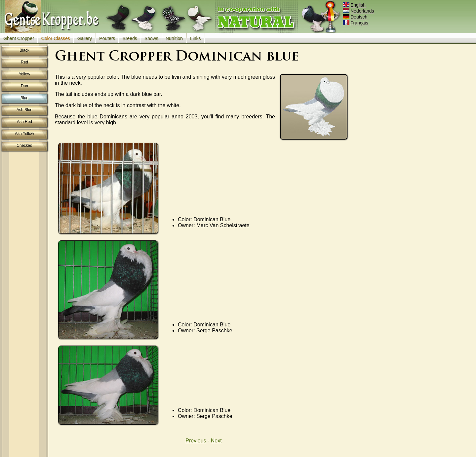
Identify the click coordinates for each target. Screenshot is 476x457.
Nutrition (174, 38)
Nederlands (359, 11)
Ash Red (24, 122)
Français (356, 23)
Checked (24, 145)
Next (216, 441)
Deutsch (356, 17)
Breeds (130, 38)
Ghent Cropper (19, 38)
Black (24, 50)
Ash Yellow (24, 134)
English (355, 5)
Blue (24, 98)
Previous (196, 441)
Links (196, 38)
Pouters (107, 38)
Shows (151, 38)
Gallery (85, 38)
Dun (24, 86)
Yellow (24, 74)
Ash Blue (24, 110)
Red (24, 62)
